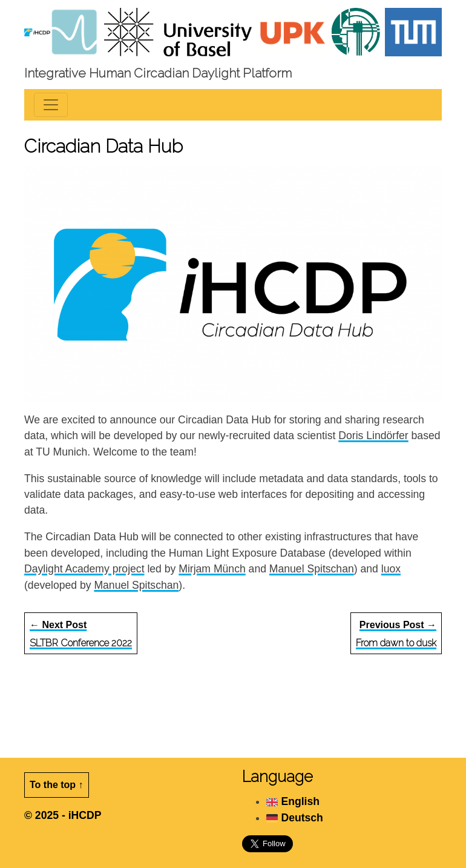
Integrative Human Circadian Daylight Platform (158, 73)
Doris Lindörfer (373, 436)
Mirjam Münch (212, 569)
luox (391, 569)
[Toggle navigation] (51, 105)
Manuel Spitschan (312, 569)
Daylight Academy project (84, 569)
